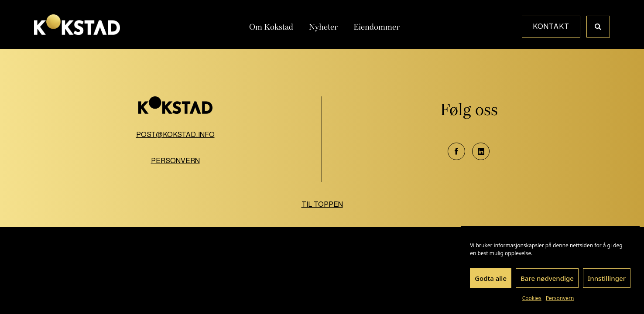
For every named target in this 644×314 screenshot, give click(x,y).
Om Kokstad (271, 27)
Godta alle (491, 278)
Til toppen (322, 204)
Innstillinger (607, 278)
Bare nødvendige (547, 278)
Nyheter (323, 27)
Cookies (532, 298)
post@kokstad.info (175, 135)
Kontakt (551, 26)
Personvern (560, 298)
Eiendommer (377, 27)
